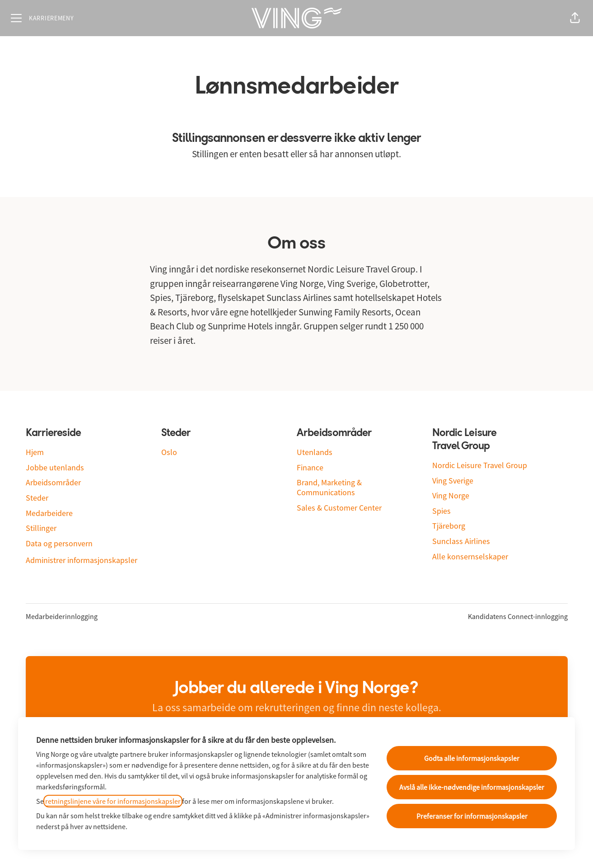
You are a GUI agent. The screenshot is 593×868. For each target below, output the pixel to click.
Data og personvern (59, 543)
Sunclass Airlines (461, 541)
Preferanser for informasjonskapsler (472, 816)
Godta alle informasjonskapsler (472, 758)
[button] (575, 18)
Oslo (169, 452)
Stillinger (41, 528)
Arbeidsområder (53, 482)
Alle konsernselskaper (470, 556)
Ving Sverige (453, 481)
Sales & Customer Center (339, 508)
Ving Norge (451, 495)
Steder (37, 498)
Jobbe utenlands (55, 467)
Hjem (35, 452)
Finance (310, 467)
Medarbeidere (49, 513)
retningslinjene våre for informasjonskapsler (113, 801)
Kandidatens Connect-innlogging (518, 616)
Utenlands (315, 452)
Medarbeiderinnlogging (62, 616)
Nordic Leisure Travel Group (480, 465)
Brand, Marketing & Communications (329, 487)
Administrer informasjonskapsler (82, 560)
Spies (441, 511)
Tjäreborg (449, 526)
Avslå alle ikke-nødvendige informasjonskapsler (472, 787)
